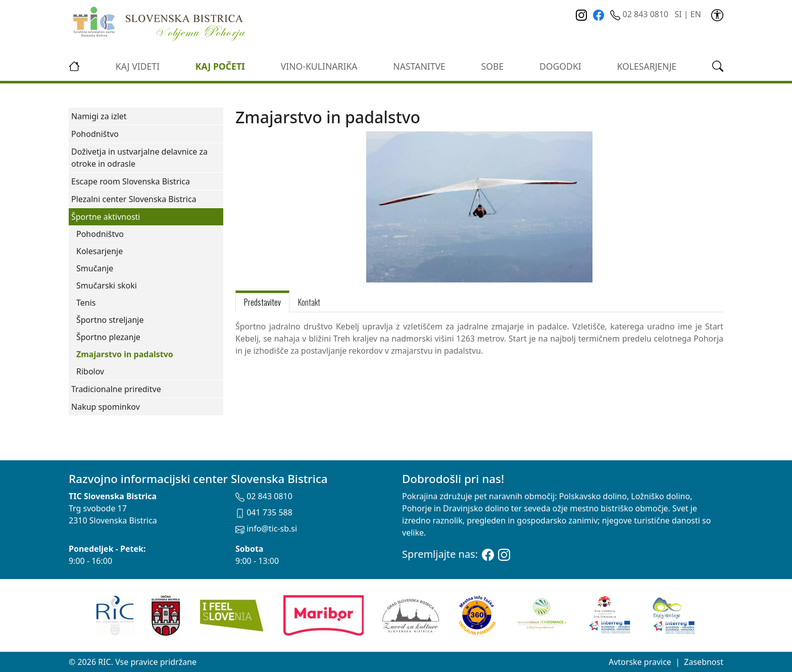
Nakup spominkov (106, 407)
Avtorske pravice (640, 662)
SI (678, 14)
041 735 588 (264, 512)
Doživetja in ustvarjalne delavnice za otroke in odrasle (139, 158)
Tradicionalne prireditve (116, 389)
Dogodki (560, 66)
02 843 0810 (640, 14)
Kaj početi (220, 66)
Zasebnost (704, 662)
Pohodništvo (95, 134)
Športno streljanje (110, 320)
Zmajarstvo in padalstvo (125, 354)
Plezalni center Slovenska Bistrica (134, 199)
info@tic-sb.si (266, 529)
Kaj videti (138, 66)
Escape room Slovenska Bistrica (131, 181)
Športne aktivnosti (106, 217)
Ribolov (90, 371)
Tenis (86, 303)
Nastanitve (419, 66)
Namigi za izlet (99, 116)
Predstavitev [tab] (262, 302)
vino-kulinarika (319, 66)
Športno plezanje (108, 337)
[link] (717, 14)
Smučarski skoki (107, 285)
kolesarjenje (647, 66)
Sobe (493, 66)
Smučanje (95, 268)
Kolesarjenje (100, 251)
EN (696, 14)
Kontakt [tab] (309, 302)
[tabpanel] (479, 345)
